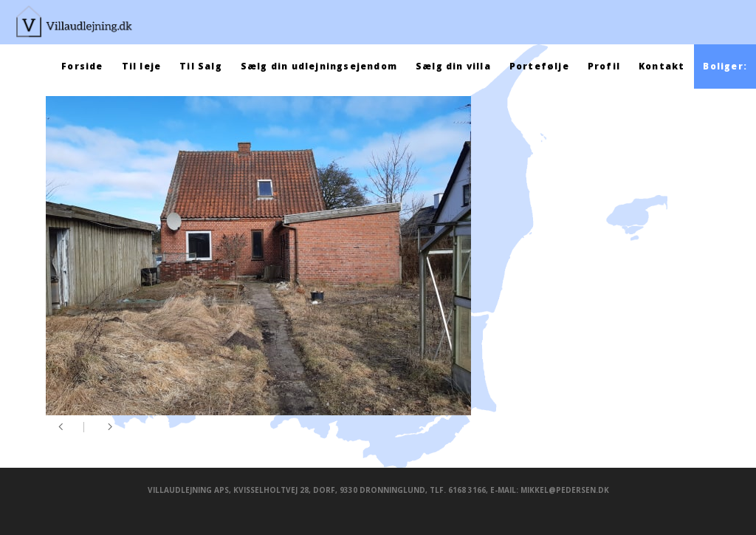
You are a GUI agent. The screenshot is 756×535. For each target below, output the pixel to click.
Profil (604, 66)
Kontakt (661, 66)
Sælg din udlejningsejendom (319, 66)
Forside (82, 66)
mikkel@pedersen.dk (565, 490)
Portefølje (539, 66)
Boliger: (725, 66)
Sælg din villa (453, 66)
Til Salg (201, 66)
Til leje (142, 66)
